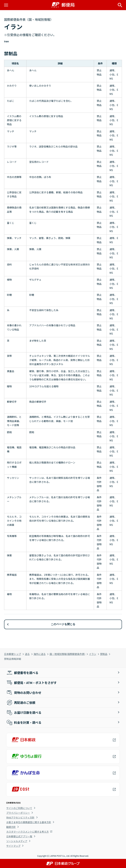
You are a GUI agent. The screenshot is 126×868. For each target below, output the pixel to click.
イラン (93, 654)
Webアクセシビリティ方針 (20, 817)
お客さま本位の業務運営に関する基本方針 (29, 822)
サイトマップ (13, 846)
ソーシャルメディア (17, 841)
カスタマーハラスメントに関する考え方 (27, 832)
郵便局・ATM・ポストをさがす (31, 683)
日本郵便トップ (13, 654)
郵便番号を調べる (22, 673)
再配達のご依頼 (21, 702)
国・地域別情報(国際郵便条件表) (67, 654)
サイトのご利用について (19, 808)
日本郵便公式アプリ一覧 (19, 836)
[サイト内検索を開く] (120, 5)
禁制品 (104, 654)
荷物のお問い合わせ (24, 693)
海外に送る (40, 654)
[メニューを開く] (6, 5)
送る (27, 654)
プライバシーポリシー (18, 813)
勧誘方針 (11, 827)
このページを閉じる (63, 624)
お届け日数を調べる (24, 712)
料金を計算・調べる (24, 722)
